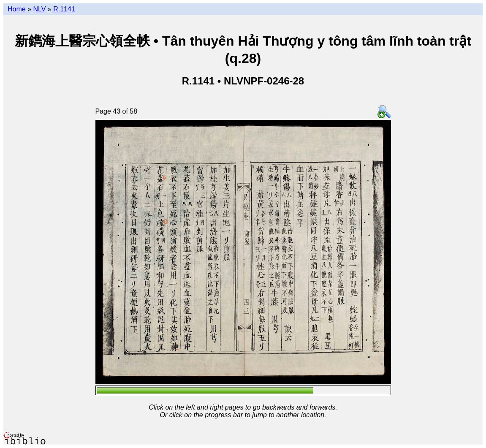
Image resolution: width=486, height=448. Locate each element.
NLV (39, 9)
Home (17, 9)
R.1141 (64, 9)
